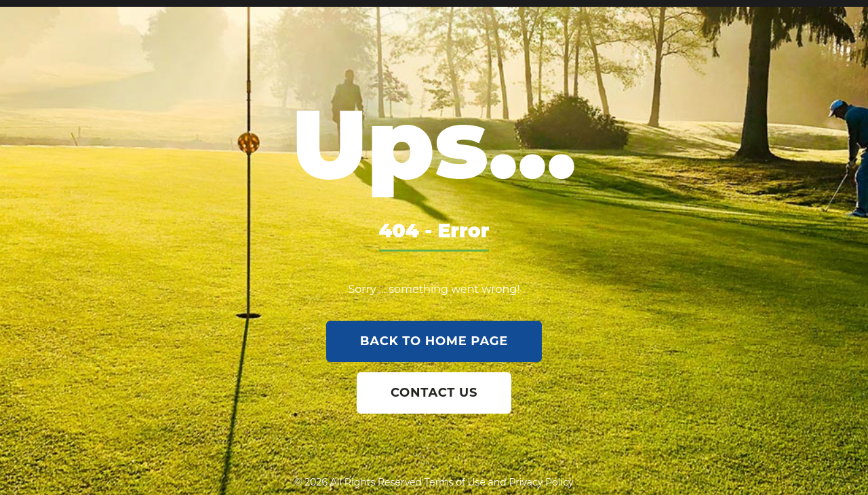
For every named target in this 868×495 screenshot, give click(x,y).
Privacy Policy (541, 482)
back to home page (434, 341)
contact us (434, 393)
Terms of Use (455, 482)
